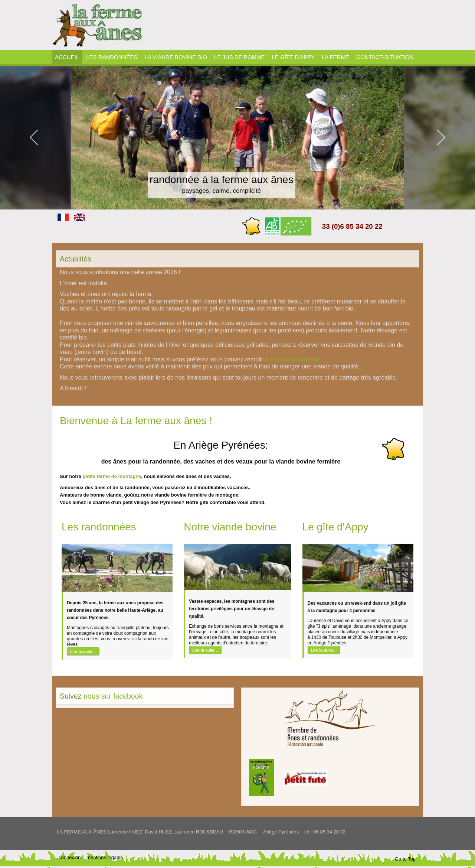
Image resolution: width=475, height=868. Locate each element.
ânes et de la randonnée (122, 487)
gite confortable (218, 502)
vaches (222, 476)
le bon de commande (293, 359)
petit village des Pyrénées (152, 502)
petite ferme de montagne (112, 476)
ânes (191, 476)
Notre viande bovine (230, 527)
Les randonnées (99, 527)
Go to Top (405, 859)
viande (114, 495)
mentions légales (105, 857)
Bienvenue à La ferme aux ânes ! (136, 421)
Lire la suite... (83, 651)
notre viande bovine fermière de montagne (190, 495)
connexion (70, 857)
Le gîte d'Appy (335, 527)
